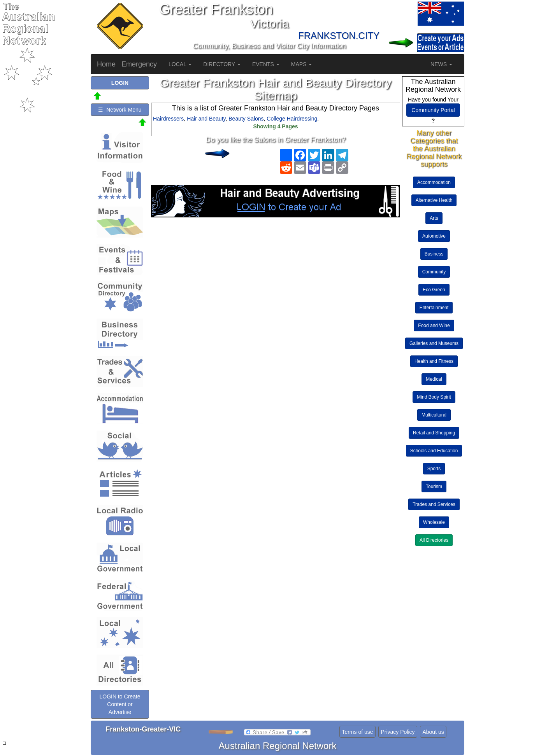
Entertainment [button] (434, 308)
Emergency (139, 64)
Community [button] (434, 272)
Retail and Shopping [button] (434, 433)
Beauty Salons (246, 119)
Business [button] (434, 254)
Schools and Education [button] (434, 451)
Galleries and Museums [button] (434, 343)
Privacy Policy (398, 732)
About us (433, 732)
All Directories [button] (434, 540)
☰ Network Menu (120, 110)
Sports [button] (434, 469)
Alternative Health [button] (434, 200)
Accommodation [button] (434, 182)
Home (106, 64)
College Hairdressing (292, 119)
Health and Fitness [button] (434, 361)
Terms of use (357, 732)
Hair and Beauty (206, 119)
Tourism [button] (434, 486)
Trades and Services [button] (434, 504)
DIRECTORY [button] (222, 64)
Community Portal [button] (433, 110)
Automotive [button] (434, 236)
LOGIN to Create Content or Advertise (120, 704)
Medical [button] (434, 379)
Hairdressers (168, 119)
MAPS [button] (302, 64)
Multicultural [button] (434, 415)
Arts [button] (434, 218)
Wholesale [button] (434, 522)
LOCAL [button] (180, 64)
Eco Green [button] (434, 290)
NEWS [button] (441, 64)
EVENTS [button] (266, 64)
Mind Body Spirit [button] (434, 397)
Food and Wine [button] (434, 325)
